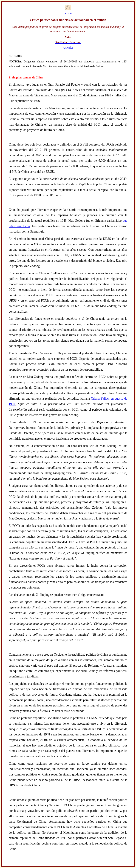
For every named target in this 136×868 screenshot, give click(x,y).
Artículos (68, 48)
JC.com (68, 14)
